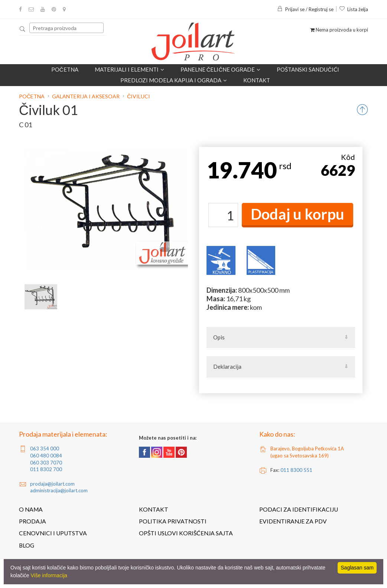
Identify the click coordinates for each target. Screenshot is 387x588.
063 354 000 (45, 449)
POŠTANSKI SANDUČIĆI (308, 69)
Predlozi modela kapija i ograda (174, 80)
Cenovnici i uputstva (53, 533)
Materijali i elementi (129, 69)
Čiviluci (139, 96)
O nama (31, 509)
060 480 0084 (46, 456)
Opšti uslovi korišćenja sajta (186, 533)
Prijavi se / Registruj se (305, 9)
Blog (27, 545)
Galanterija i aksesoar (86, 96)
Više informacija (49, 575)
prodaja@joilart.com (52, 484)
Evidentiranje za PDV (293, 521)
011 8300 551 (296, 470)
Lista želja (354, 9)
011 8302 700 (46, 469)
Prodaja (32, 521)
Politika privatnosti (173, 521)
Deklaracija (227, 367)
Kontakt (257, 80)
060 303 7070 (46, 463)
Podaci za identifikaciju (299, 509)
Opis (219, 337)
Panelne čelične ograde (221, 69)
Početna (65, 69)
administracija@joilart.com (59, 490)
